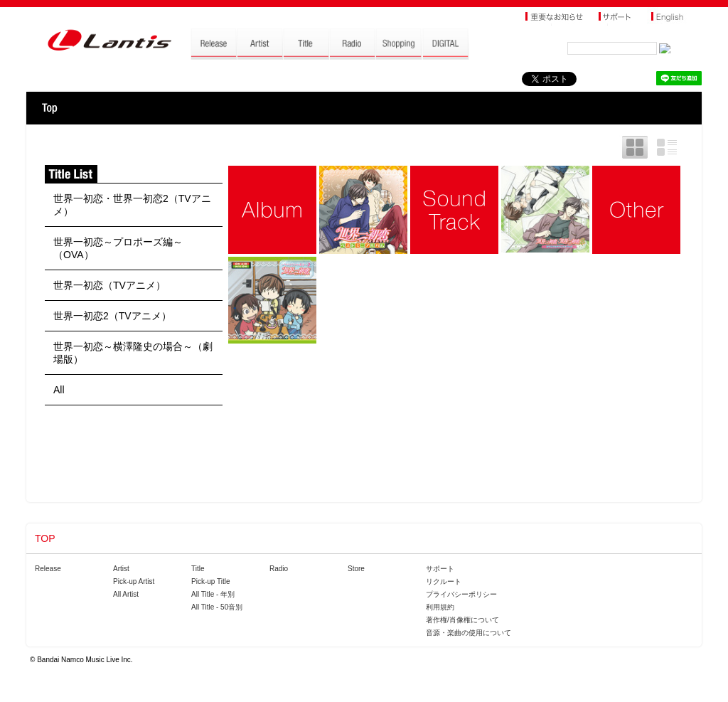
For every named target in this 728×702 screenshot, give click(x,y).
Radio (279, 569)
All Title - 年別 (213, 594)
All (59, 390)
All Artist (126, 594)
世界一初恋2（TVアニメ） (112, 316)
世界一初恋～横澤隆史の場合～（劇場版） (133, 353)
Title (198, 569)
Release (48, 569)
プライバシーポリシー (461, 594)
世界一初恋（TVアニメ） (109, 285)
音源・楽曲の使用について (469, 633)
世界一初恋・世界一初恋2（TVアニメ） (132, 205)
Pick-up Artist (134, 581)
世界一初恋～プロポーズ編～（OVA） (118, 248)
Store (356, 569)
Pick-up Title (210, 581)
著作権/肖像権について (462, 620)
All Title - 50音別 (217, 607)
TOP (49, 108)
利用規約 (440, 607)
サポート (440, 569)
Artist (121, 569)
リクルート (444, 581)
